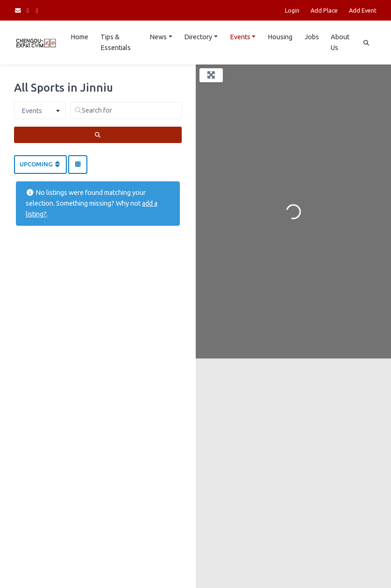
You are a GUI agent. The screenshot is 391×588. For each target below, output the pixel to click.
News (158, 37)
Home (79, 37)
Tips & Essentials (116, 42)
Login (292, 10)
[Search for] (126, 111)
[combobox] (40, 110)
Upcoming (40, 164)
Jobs (312, 37)
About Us (340, 42)
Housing (280, 37)
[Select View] (78, 165)
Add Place (324, 10)
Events (240, 37)
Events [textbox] (32, 111)
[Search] (98, 135)
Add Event (363, 10)
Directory (198, 37)
